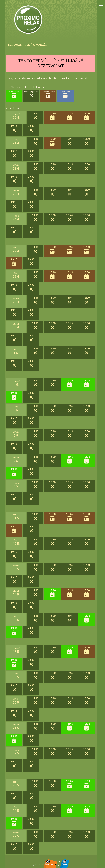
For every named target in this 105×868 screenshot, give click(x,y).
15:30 (52, 593)
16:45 (70, 383)
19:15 (14, 396)
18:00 (87, 383)
